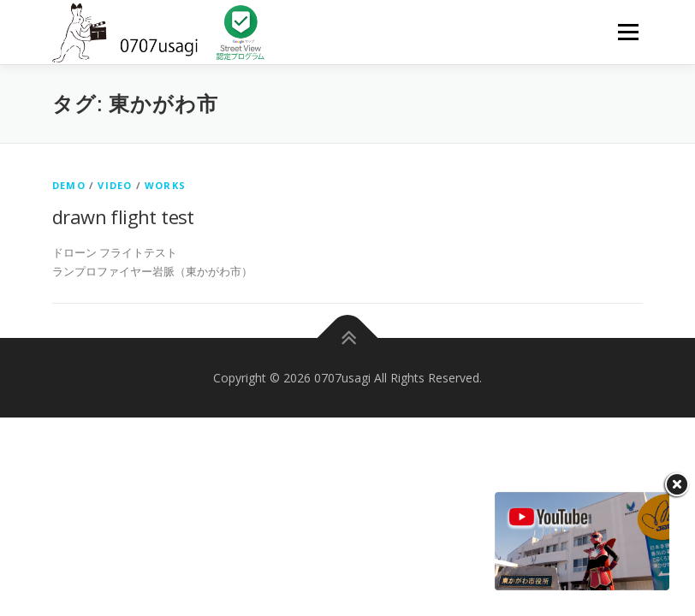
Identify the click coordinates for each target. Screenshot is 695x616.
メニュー (628, 32)
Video (115, 185)
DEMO (69, 185)
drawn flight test (123, 216)
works (165, 185)
